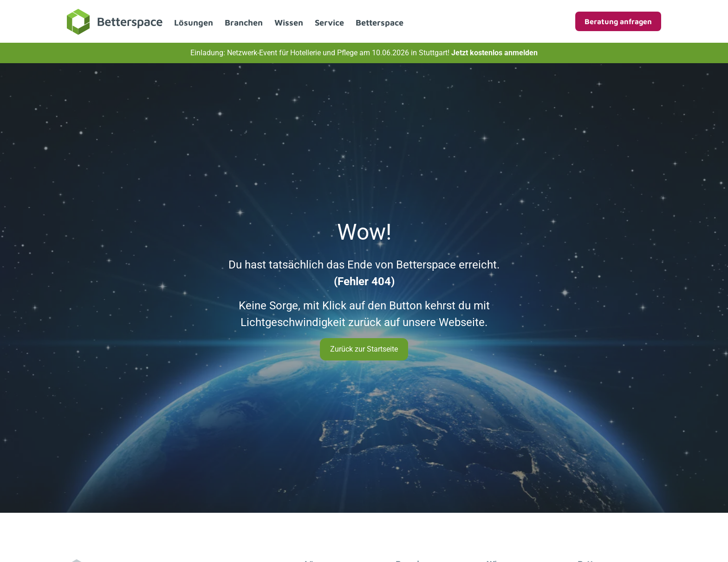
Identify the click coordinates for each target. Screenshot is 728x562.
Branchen (244, 23)
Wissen (289, 23)
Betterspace (380, 23)
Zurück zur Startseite (364, 349)
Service (329, 23)
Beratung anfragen (618, 21)
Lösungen (194, 23)
